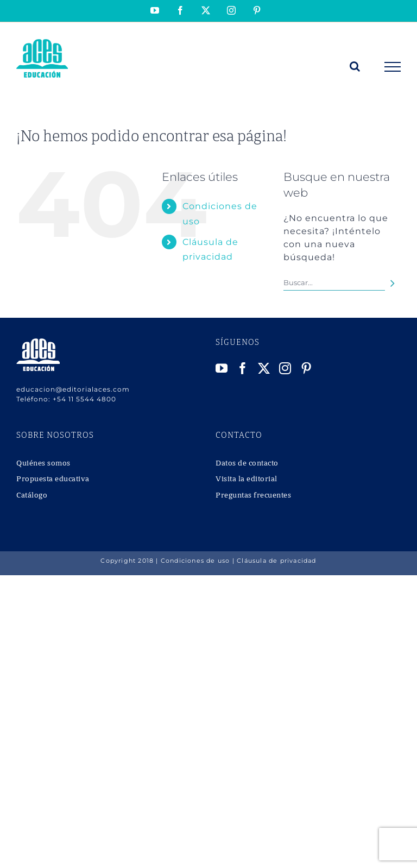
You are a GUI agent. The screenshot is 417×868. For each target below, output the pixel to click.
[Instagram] (285, 368)
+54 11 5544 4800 (84, 399)
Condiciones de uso (195, 561)
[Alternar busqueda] (355, 66)
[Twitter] (264, 368)
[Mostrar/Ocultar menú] (393, 67)
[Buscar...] (334, 283)
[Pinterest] (307, 368)
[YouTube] (222, 368)
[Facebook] (243, 368)
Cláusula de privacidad (276, 561)
